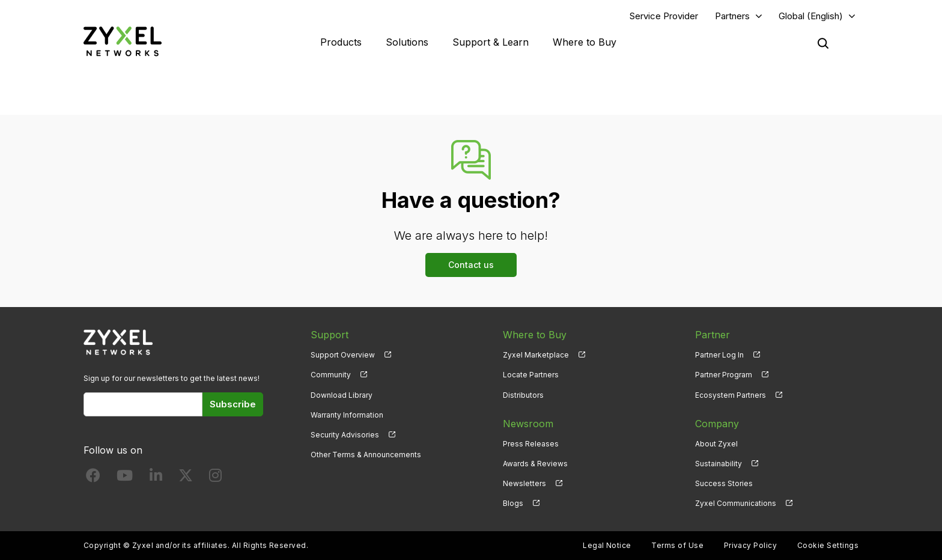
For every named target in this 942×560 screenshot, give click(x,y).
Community (331, 375)
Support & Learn (491, 42)
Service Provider (664, 16)
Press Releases (531, 444)
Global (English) (811, 16)
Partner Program (724, 375)
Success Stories (724, 483)
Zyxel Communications (736, 503)
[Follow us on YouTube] (125, 478)
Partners (732, 16)
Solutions (407, 42)
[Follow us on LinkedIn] (156, 478)
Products (341, 42)
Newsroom (528, 424)
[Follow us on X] (186, 478)
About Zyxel (716, 444)
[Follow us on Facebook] (93, 478)
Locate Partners (531, 375)
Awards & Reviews (535, 464)
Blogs (513, 503)
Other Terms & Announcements (366, 455)
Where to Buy (585, 42)
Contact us (471, 265)
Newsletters (524, 483)
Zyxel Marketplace (536, 355)
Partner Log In (719, 355)
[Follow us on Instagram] (215, 478)
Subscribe (233, 404)
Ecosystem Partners (731, 395)
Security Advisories (345, 435)
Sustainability (719, 464)
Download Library (342, 395)
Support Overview (343, 355)
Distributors (523, 395)
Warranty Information (347, 415)
